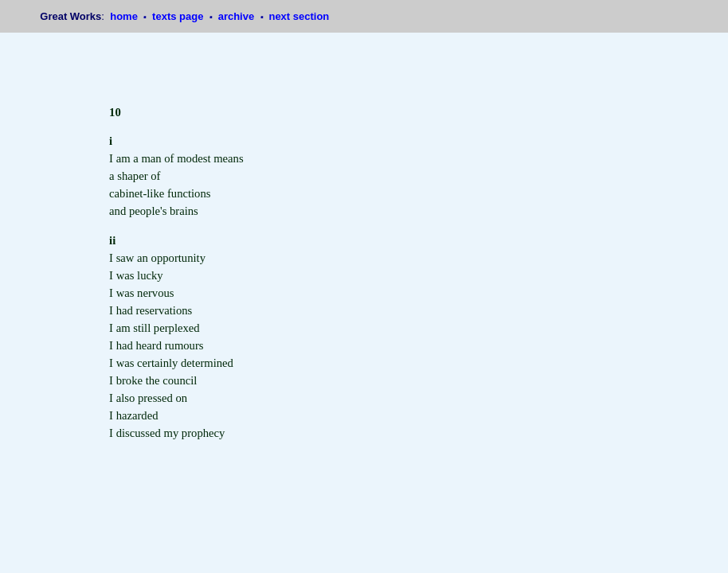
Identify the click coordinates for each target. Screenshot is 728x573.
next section (299, 16)
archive (238, 16)
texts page (179, 16)
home (125, 16)
